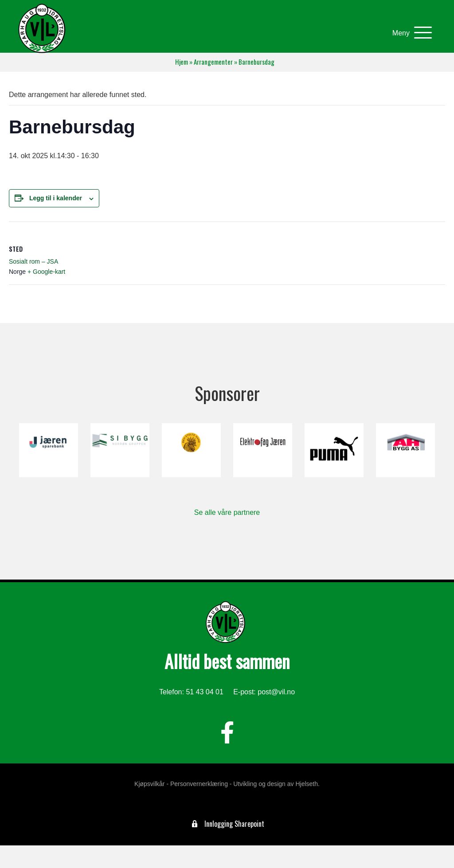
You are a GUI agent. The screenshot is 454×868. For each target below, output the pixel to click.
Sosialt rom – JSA (33, 261)
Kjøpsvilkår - (151, 784)
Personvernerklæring (199, 784)
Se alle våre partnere (227, 512)
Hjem (182, 62)
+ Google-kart (46, 272)
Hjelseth (307, 784)
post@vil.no (276, 692)
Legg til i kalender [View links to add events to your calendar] (56, 198)
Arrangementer (213, 62)
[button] (410, 33)
